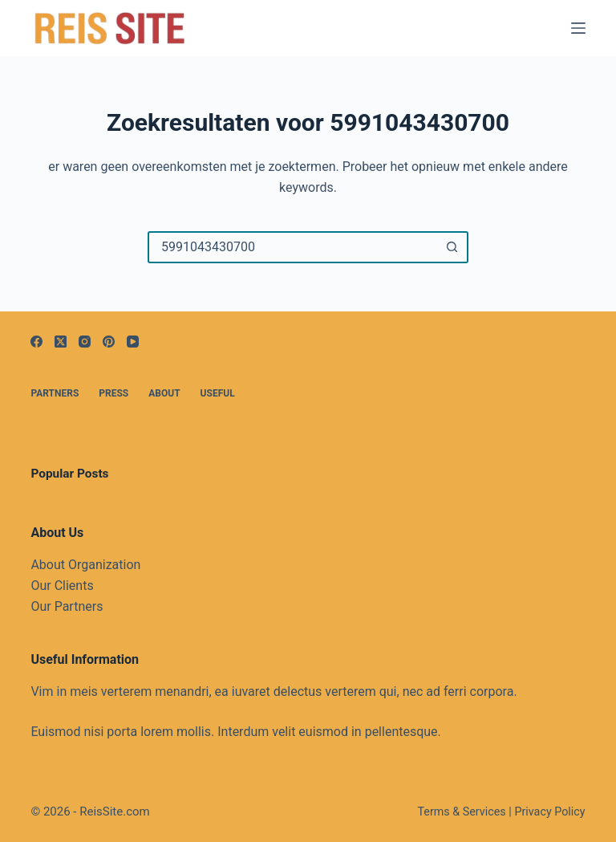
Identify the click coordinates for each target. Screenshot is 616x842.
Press (113, 393)
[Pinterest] (109, 342)
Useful (218, 393)
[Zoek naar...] (292, 247)
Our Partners (67, 606)
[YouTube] (133, 342)
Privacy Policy (549, 812)
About (164, 393)
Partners (55, 393)
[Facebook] (36, 342)
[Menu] (578, 28)
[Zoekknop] (452, 247)
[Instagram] (85, 342)
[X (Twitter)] (61, 342)
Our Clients (62, 586)
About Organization (85, 565)
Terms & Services (461, 812)
